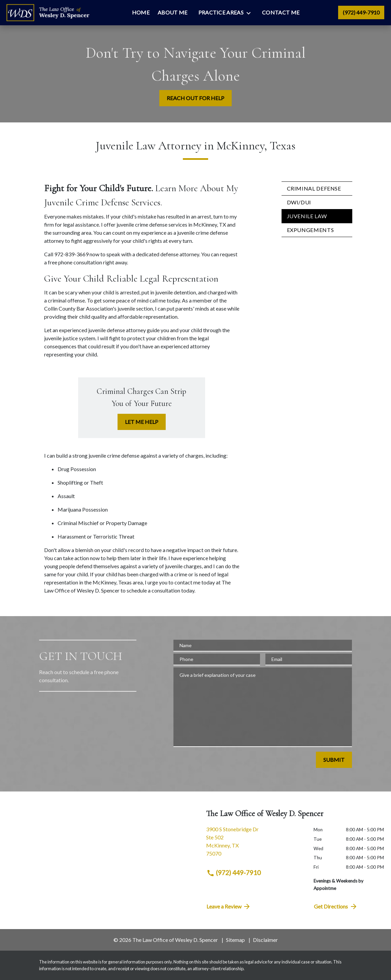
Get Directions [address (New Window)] (336, 906)
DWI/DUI (299, 202)
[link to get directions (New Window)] (255, 844)
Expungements (311, 230)
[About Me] (173, 12)
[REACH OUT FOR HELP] (195, 98)
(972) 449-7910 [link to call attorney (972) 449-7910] (234, 873)
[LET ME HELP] (142, 422)
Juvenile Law (307, 216)
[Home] (141, 12)
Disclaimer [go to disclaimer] (265, 940)
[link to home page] (47, 13)
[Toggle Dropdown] (251, 13)
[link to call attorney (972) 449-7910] (361, 12)
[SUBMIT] (334, 760)
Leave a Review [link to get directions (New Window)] (229, 906)
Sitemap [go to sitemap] (235, 940)
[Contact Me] (281, 12)
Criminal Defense (314, 188)
